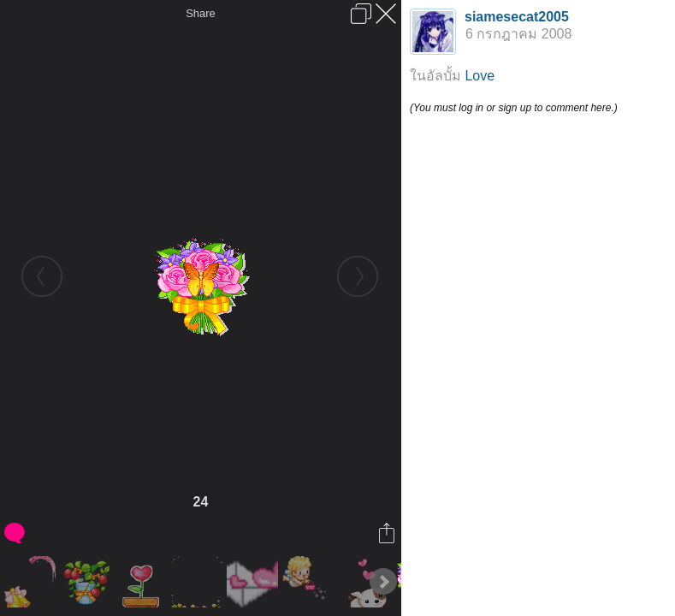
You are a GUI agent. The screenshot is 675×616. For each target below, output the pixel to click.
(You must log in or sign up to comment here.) (514, 108)
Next (383, 582)
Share (201, 13)
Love (480, 76)
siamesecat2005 (517, 17)
